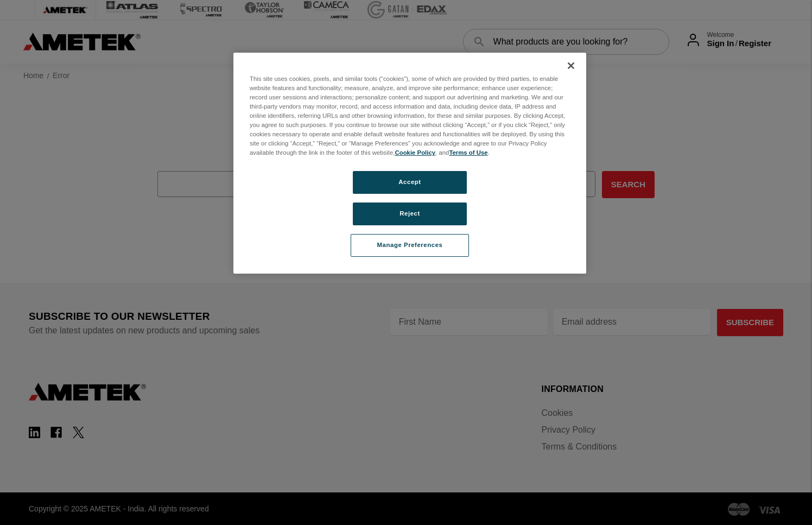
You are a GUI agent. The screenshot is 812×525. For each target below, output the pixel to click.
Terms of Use (468, 153)
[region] (410, 163)
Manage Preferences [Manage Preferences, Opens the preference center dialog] (410, 245)
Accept (410, 182)
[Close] (571, 66)
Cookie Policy (415, 153)
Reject (410, 213)
